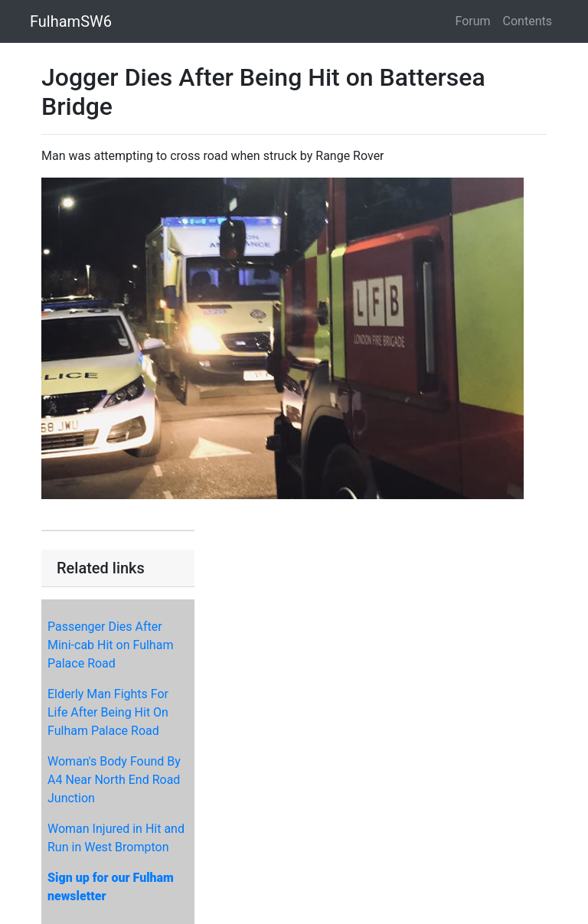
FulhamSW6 (71, 21)
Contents (528, 21)
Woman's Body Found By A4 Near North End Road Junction (114, 780)
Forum (473, 21)
